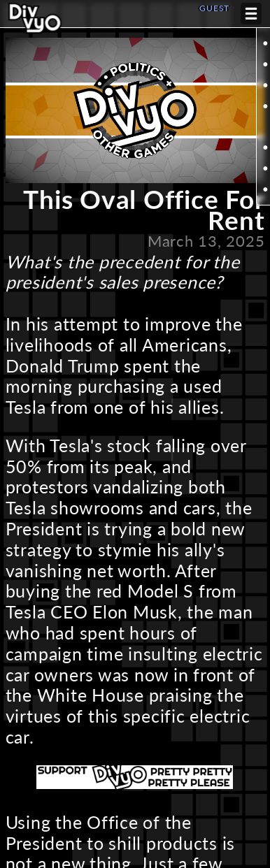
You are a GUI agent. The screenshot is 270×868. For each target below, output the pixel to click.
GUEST (214, 8)
